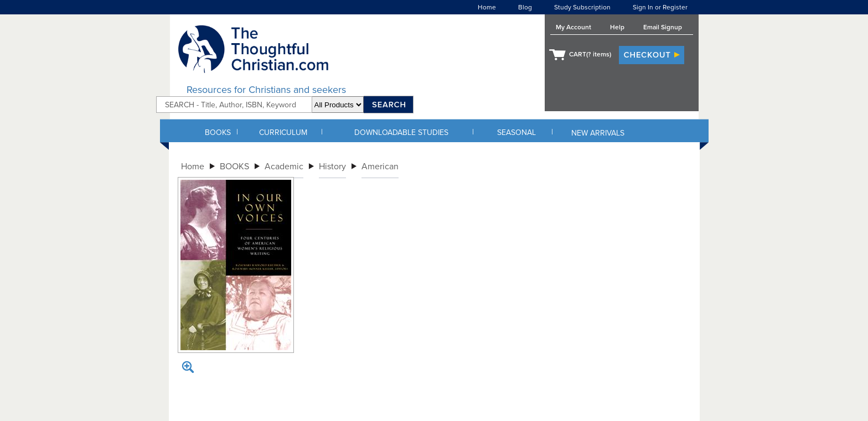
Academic (284, 167)
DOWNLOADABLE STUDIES (401, 132)
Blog (525, 7)
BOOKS (218, 132)
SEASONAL (516, 132)
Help (617, 27)
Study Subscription (582, 7)
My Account (573, 27)
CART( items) (590, 54)
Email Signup (663, 27)
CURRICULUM (283, 132)
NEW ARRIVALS (598, 133)
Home (487, 7)
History (332, 167)
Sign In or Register (660, 7)
